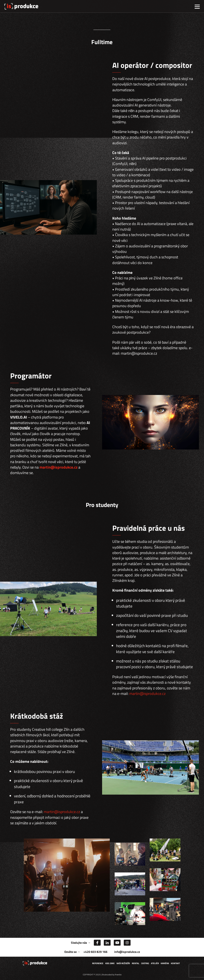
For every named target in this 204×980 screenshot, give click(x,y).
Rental (136, 963)
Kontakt (175, 963)
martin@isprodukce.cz (58, 467)
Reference (98, 963)
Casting (145, 963)
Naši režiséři (123, 963)
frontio (118, 975)
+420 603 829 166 (95, 952)
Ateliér (155, 963)
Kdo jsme (110, 963)
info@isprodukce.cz (127, 952)
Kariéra (165, 963)
